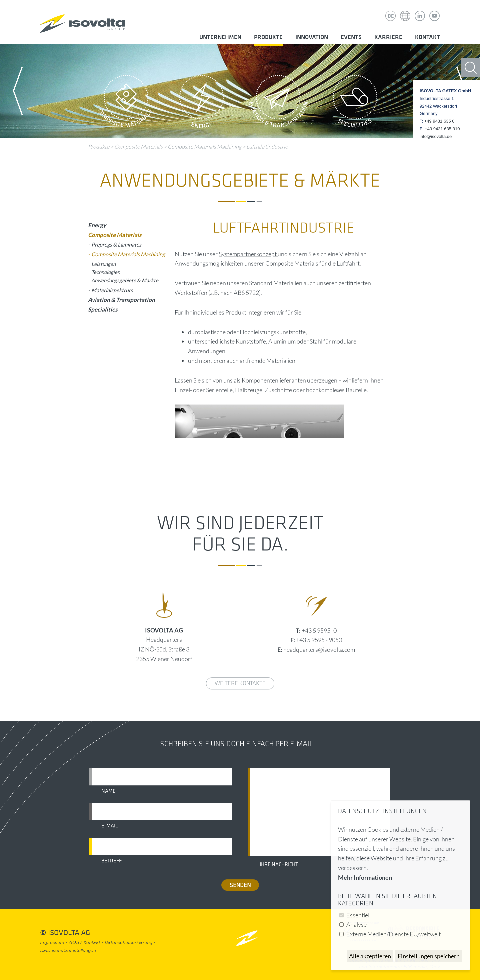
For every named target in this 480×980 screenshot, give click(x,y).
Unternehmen (220, 37)
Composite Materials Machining (205, 147)
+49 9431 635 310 (442, 129)
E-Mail (110, 826)
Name (108, 791)
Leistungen (103, 264)
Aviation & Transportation (278, 103)
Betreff (111, 861)
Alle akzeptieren (370, 956)
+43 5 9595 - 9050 (319, 640)
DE (391, 16)
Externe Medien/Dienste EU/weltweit (393, 934)
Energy (202, 103)
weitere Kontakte (240, 683)
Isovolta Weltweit (405, 11)
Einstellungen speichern (429, 956)
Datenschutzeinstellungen (68, 951)
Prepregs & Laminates (116, 244)
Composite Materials (125, 103)
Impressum (52, 943)
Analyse (356, 924)
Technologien (106, 272)
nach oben (247, 938)
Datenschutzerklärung (128, 943)
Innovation (312, 37)
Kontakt (427, 37)
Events (351, 37)
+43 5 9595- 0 (319, 630)
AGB (74, 943)
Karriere (388, 37)
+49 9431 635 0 (439, 121)
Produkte (268, 37)
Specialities (355, 103)
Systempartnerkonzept (248, 254)
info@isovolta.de (436, 136)
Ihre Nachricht (279, 864)
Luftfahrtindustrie (267, 147)
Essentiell (358, 915)
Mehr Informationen (365, 877)
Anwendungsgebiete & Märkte (125, 280)
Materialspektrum (112, 290)
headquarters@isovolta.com (319, 649)
